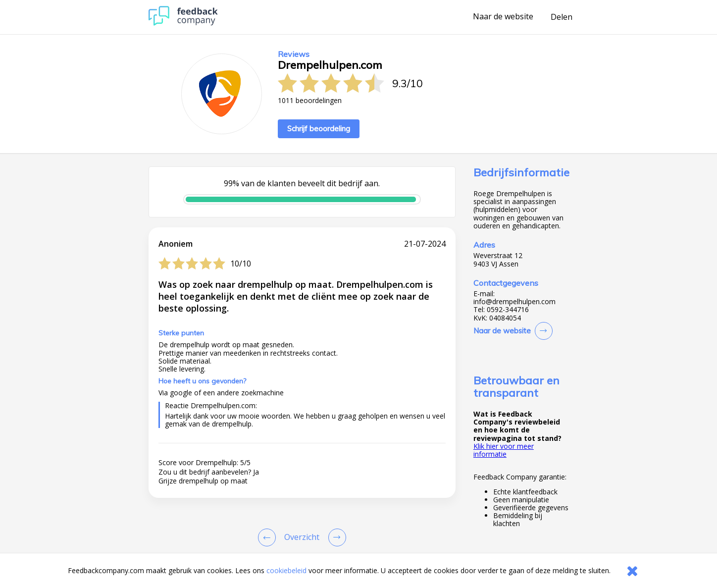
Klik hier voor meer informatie (504, 450)
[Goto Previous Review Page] (269, 537)
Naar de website (503, 17)
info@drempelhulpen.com (514, 302)
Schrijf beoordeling (319, 129)
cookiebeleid (286, 570)
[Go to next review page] (335, 537)
